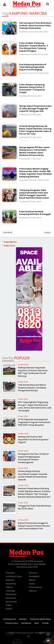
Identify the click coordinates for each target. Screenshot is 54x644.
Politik (9, 605)
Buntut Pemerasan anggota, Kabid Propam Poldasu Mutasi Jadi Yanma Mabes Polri (34, 526)
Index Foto (10, 246)
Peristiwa (24, 96)
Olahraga (10, 591)
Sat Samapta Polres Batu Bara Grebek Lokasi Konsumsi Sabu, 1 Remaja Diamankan (35, 26)
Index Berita (10, 242)
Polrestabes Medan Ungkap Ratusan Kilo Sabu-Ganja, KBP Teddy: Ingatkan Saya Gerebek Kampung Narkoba (35, 173)
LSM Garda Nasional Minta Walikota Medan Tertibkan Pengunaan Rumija (32, 388)
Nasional (10, 580)
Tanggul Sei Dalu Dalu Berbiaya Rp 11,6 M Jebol (34, 507)
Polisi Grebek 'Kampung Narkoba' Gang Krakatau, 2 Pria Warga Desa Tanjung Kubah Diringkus (34, 47)
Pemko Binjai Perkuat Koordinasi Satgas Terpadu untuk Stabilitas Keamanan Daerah (33, 475)
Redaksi (23, 619)
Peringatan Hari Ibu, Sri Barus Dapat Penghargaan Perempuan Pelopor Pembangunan (33, 458)
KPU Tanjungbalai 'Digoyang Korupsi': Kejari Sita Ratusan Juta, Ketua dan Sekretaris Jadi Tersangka (35, 406)
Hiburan (33, 591)
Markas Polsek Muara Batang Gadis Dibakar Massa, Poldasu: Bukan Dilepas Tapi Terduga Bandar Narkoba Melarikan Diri (34, 493)
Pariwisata (11, 598)
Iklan (37, 623)
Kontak (45, 623)
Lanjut (48, 232)
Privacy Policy (12, 623)
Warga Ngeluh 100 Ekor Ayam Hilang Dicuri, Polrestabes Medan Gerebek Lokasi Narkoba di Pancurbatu (34, 151)
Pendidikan (34, 576)
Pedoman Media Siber (41, 619)
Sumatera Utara (27, 32)
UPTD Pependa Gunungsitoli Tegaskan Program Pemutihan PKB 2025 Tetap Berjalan (34, 422)
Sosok (32, 584)
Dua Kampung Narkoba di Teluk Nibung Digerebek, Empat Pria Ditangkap (33, 67)
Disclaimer (26, 623)
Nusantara (11, 584)
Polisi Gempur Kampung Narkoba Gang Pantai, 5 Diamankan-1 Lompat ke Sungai (32, 89)
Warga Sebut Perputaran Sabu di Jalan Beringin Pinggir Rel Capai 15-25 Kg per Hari (35, 109)
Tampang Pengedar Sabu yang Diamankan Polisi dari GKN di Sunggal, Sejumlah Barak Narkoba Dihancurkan (34, 194)
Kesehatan (11, 594)
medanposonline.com (25, 633)
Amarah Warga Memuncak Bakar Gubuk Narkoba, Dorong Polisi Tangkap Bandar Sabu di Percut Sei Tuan (35, 130)
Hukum (9, 587)
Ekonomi (33, 573)
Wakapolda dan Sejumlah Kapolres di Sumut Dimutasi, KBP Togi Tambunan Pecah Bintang (33, 372)
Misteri (32, 580)
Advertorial (11, 602)
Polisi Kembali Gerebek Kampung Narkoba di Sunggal (35, 213)
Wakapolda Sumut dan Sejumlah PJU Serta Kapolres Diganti (33, 439)
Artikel (9, 609)
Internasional (35, 587)
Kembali (8, 232)
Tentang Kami (10, 619)
